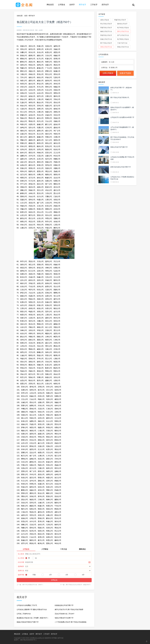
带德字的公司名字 (106, 35)
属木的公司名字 (122, 24)
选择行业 (21, 571)
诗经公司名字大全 (106, 47)
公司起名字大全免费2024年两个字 (122, 117)
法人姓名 (21, 554)
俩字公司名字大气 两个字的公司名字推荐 (69, 609)
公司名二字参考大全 (24, 614)
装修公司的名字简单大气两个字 (28, 622)
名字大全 (61, 638)
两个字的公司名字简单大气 (120, 97)
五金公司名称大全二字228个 (65, 614)
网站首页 (50, 5)
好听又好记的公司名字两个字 (121, 167)
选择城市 (21, 566)
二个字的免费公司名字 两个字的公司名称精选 (71, 622)
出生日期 (21, 562)
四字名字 (105, 5)
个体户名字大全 (122, 43)
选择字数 (21, 575)
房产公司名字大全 (123, 35)
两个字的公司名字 (106, 43)
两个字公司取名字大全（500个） (33, 585)
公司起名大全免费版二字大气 (27, 605)
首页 (26, 16)
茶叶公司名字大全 (123, 31)
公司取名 (62, 5)
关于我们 (54, 638)
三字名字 (94, 5)
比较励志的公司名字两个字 (64, 605)
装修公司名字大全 (106, 39)
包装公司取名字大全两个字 (64, 618)
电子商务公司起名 (123, 39)
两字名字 (82, 5)
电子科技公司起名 (123, 28)
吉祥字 (72, 5)
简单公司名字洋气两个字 (119, 147)
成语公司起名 (105, 20)
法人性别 (21, 558)
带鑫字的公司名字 (120, 20)
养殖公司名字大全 (123, 47)
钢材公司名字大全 (106, 31)
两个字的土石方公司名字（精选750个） (79, 585)
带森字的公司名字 (106, 28)
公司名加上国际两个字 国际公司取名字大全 (32, 609)
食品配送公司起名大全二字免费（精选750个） (33, 618)
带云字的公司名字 (106, 24)
